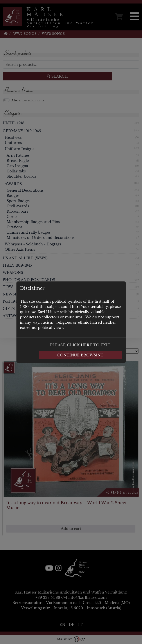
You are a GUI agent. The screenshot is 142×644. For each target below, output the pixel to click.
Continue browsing (80, 355)
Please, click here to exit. (81, 345)
